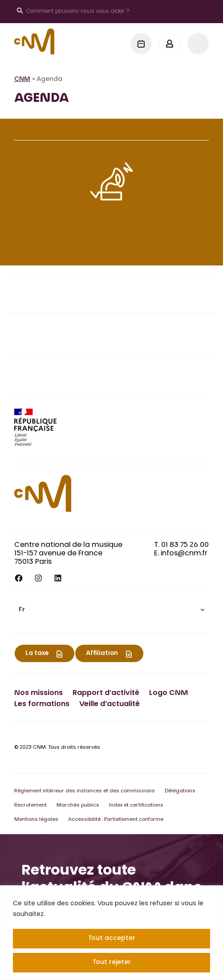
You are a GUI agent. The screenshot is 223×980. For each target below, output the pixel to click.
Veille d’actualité (109, 704)
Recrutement (30, 805)
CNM (22, 80)
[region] (111, 933)
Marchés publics (78, 805)
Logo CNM (168, 693)
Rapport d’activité (106, 693)
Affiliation (102, 654)
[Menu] (198, 44)
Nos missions (39, 693)
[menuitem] (111, 610)
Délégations (180, 791)
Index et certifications (136, 805)
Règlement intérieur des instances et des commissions (85, 791)
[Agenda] (141, 44)
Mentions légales (36, 820)
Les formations (42, 704)
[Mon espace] (170, 44)
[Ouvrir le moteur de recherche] (73, 12)
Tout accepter (112, 939)
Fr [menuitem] (22, 610)
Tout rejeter (112, 963)
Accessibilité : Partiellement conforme (116, 820)
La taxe (37, 654)
